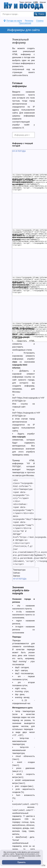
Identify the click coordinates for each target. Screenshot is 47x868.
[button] (40, 14)
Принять (21, 862)
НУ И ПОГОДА (20, 579)
